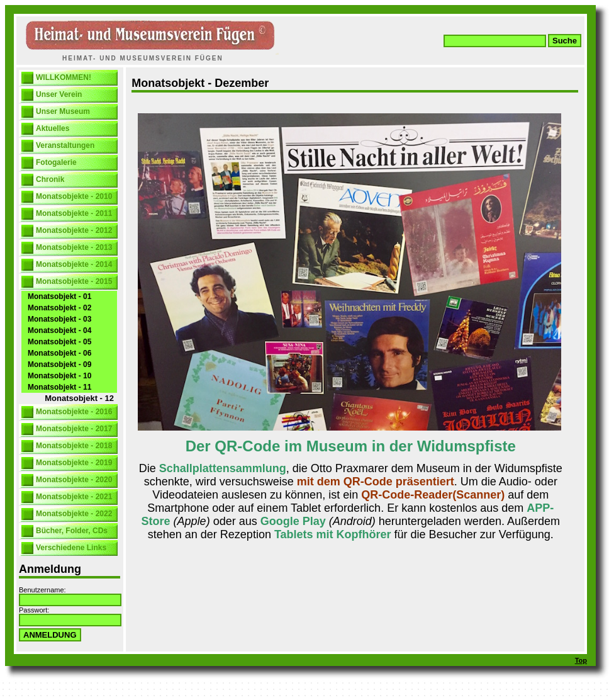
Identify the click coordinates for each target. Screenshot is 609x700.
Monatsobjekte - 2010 (74, 196)
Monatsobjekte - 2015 (74, 281)
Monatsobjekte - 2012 (74, 230)
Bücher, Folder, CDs (72, 531)
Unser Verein (59, 94)
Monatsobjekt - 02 (59, 308)
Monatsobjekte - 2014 (74, 264)
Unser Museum (63, 111)
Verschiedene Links (71, 548)
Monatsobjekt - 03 (59, 319)
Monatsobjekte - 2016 (74, 412)
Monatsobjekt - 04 (59, 330)
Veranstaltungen (65, 145)
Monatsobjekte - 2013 (74, 247)
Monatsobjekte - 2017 (74, 429)
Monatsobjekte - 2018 (74, 446)
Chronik (50, 179)
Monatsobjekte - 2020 (74, 480)
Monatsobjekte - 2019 (74, 463)
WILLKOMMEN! (64, 77)
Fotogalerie (56, 162)
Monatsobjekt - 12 (79, 398)
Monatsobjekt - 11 (59, 387)
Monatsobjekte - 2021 (74, 497)
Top (581, 660)
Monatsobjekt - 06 (59, 353)
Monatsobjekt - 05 (59, 342)
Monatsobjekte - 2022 (74, 514)
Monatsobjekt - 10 (59, 376)
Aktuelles (53, 128)
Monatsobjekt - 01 (59, 296)
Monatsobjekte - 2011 (74, 213)
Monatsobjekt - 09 (59, 364)
